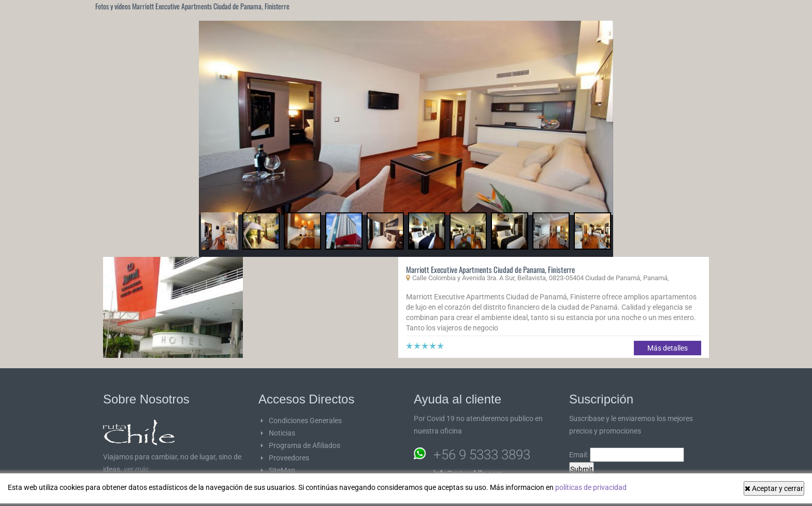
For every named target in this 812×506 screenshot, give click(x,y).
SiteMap (282, 470)
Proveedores (289, 458)
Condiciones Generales (305, 421)
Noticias (282, 433)
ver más (136, 469)
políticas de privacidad (591, 487)
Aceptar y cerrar (774, 488)
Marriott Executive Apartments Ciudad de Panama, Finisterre (490, 269)
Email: (627, 455)
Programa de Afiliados (304, 445)
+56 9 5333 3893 (482, 455)
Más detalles (668, 348)
